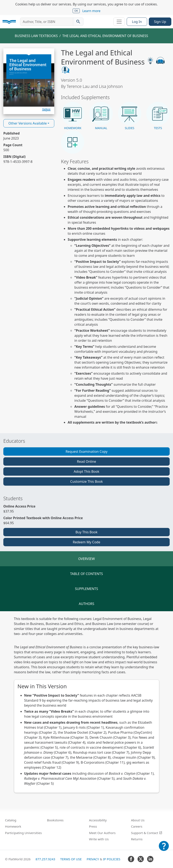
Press (93, 826)
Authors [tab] (87, 604)
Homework (13, 826)
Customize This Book (87, 481)
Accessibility (98, 820)
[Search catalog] (78, 22)
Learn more (91, 11)
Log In (137, 22)
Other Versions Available (28, 123)
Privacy (93, 859)
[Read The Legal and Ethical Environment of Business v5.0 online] (29, 81)
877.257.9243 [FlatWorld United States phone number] (45, 859)
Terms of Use (71, 859)
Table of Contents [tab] (86, 574)
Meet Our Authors (102, 833)
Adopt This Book (86, 471)
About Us (138, 820)
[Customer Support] (164, 849)
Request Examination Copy (86, 451)
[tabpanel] (86, 704)
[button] (73, 116)
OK (76, 11)
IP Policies (112, 859)
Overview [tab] (87, 559)
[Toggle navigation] (119, 22)
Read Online (87, 461)
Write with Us (99, 839)
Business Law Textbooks (36, 36)
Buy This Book (87, 532)
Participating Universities (23, 833)
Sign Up (160, 22)
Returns (137, 839)
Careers (137, 826)
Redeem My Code (86, 542)
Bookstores (55, 820)
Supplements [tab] (86, 589)
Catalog (11, 820)
